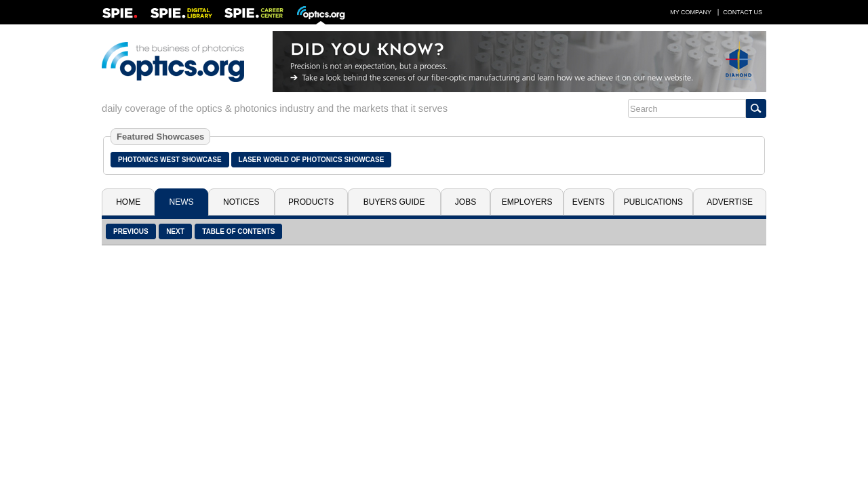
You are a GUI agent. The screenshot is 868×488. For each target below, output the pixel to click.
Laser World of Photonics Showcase (312, 160)
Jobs (466, 202)
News (182, 202)
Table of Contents (238, 231)
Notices (241, 202)
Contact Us (743, 12)
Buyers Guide (394, 202)
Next (175, 231)
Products (311, 202)
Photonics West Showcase (170, 160)
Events (589, 202)
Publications (653, 202)
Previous (131, 231)
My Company (691, 12)
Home (128, 202)
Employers (527, 202)
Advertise (730, 202)
